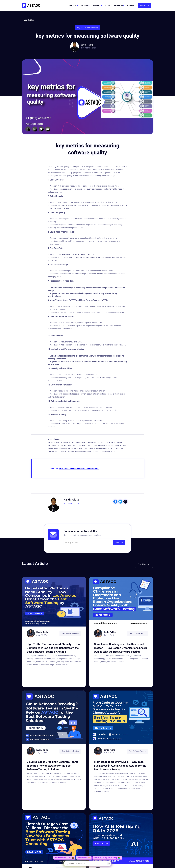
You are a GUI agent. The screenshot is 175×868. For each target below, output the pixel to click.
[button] (73, 5)
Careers (131, 5)
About (107, 5)
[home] (31, 6)
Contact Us (145, 5)
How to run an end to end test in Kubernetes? (79, 469)
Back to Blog (29, 20)
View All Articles (144, 564)
